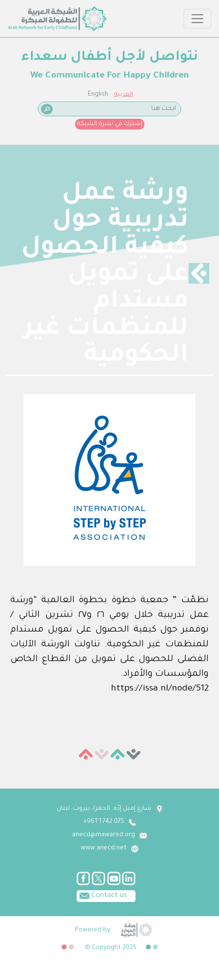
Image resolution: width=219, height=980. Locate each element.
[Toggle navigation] (197, 19)
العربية (124, 95)
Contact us (102, 895)
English (98, 95)
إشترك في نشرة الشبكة (110, 124)
